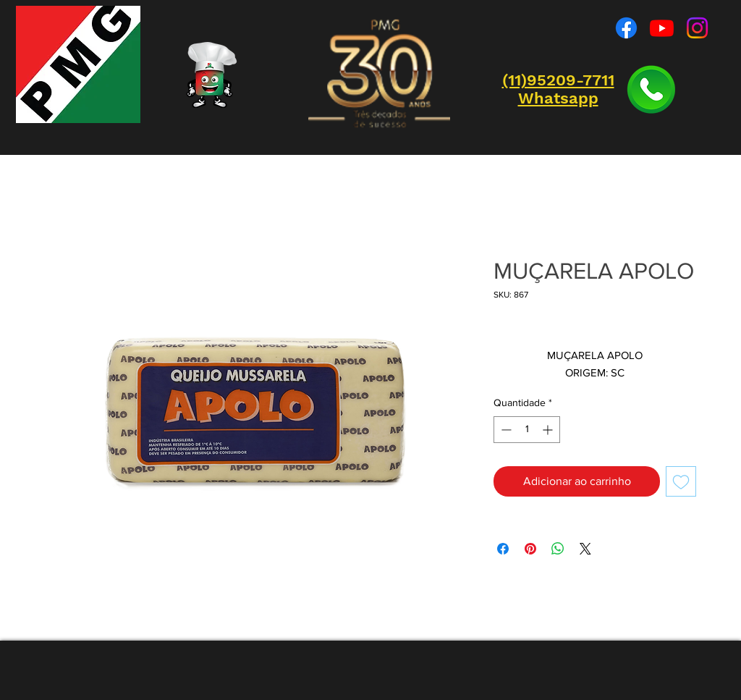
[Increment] (549, 430)
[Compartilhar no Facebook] (503, 549)
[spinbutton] (527, 430)
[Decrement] (505, 430)
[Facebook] (626, 28)
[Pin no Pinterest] (530, 549)
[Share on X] (585, 549)
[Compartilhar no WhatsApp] (558, 549)
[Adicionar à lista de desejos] (681, 481)
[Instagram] (697, 28)
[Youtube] (662, 28)
